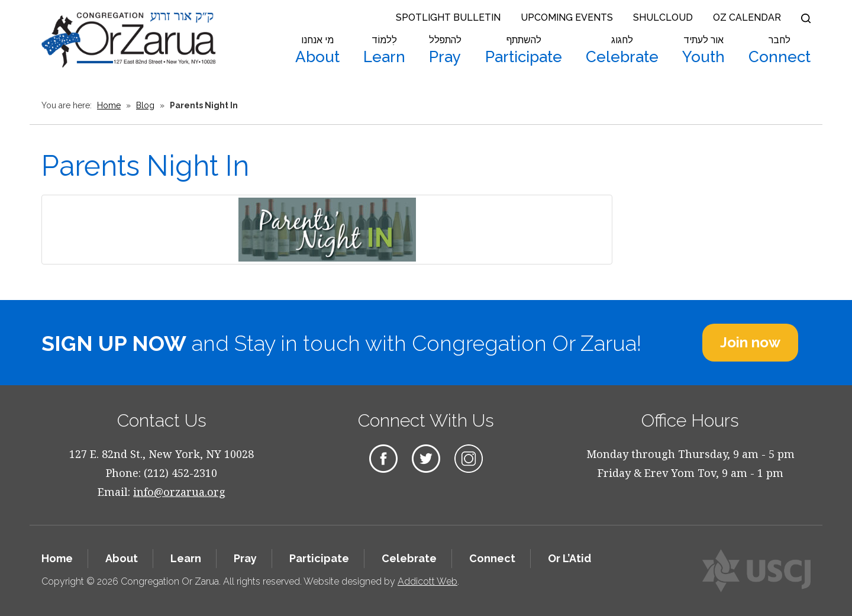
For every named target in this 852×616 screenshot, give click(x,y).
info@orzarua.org (179, 492)
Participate (524, 50)
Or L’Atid (569, 558)
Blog (145, 105)
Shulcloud (663, 17)
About (317, 50)
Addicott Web (427, 581)
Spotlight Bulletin (448, 17)
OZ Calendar (747, 17)
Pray (445, 50)
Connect (780, 50)
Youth (703, 50)
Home (109, 105)
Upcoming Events (567, 17)
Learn (384, 50)
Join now (750, 342)
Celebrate (622, 50)
